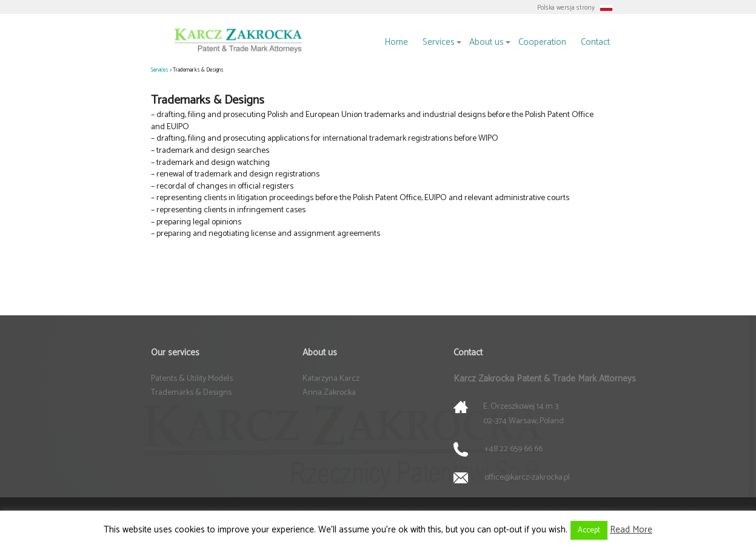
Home (396, 42)
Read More (631, 530)
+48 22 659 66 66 (513, 449)
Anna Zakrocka (329, 393)
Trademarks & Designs (191, 393)
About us (487, 42)
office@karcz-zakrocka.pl (527, 478)
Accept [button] (589, 530)
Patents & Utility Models (192, 379)
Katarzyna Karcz (331, 379)
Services (439, 42)
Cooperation (542, 42)
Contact (595, 42)
